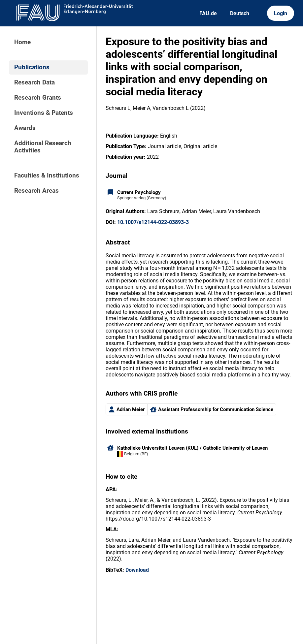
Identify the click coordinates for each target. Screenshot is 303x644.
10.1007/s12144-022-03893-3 (153, 222)
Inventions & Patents (44, 113)
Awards (25, 128)
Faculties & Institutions (47, 176)
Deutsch (240, 13)
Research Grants (38, 98)
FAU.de (208, 13)
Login (281, 13)
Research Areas (36, 191)
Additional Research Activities (43, 147)
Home (22, 42)
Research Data (34, 82)
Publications (32, 67)
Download (137, 570)
